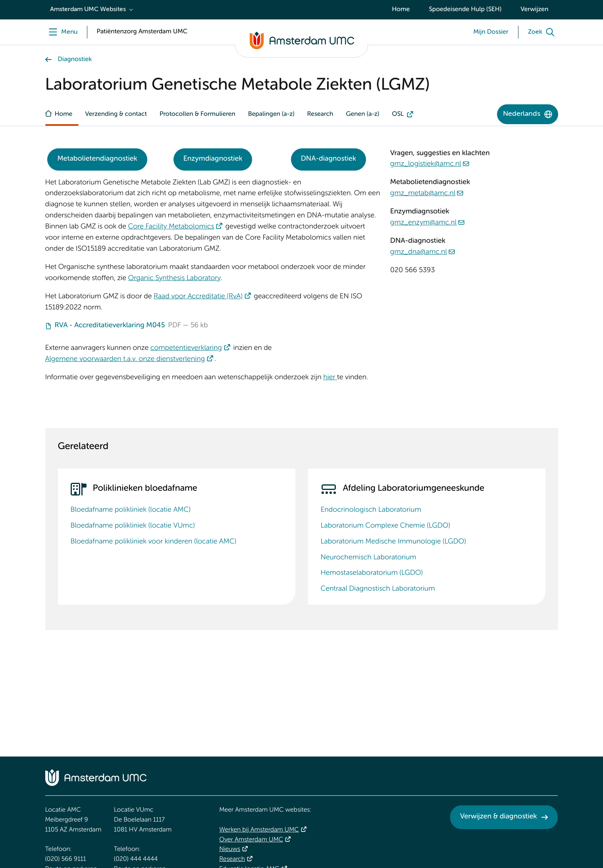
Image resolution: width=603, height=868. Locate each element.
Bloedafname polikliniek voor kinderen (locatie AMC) (154, 542)
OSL (398, 114)
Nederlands (522, 114)
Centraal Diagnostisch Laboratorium (378, 589)
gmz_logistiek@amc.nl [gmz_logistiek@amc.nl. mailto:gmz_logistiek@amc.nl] (426, 164)
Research (320, 114)
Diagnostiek (75, 60)
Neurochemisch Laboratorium (369, 558)
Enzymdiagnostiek (213, 159)
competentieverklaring (186, 348)
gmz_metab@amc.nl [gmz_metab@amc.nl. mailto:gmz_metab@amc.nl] (423, 194)
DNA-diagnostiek (328, 159)
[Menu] (61, 32)
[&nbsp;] (336, 378)
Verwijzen (534, 10)
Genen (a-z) (362, 114)
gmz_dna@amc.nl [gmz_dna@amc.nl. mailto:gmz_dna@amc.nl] (419, 252)
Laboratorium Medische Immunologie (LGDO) (393, 542)
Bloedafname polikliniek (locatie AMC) (131, 510)
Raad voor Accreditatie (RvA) (198, 297)
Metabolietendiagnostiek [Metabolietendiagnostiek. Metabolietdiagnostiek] (97, 159)
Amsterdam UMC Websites (88, 10)
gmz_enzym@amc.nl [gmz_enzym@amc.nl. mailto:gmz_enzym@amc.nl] (423, 223)
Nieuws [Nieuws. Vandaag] (230, 849)
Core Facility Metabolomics (171, 227)
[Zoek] (543, 32)
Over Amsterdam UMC (251, 840)
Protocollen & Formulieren (197, 114)
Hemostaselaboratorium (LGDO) (372, 573)
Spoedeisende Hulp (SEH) (465, 10)
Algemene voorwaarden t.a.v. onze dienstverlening (125, 359)
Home (401, 10)
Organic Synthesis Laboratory (174, 278)
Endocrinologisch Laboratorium (371, 510)
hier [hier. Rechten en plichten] (329, 378)
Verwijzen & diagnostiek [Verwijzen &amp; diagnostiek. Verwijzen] (499, 817)
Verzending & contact (116, 114)
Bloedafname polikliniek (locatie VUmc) (133, 526)
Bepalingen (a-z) (271, 114)
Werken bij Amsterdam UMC (259, 830)
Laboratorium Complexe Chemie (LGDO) (386, 526)
